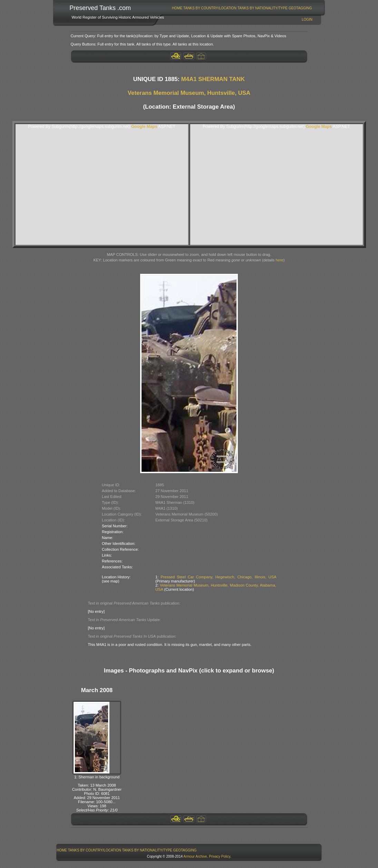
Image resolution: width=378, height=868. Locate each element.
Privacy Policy (220, 856)
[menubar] (242, 8)
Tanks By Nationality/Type (263, 8)
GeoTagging (300, 8)
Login (307, 19)
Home (177, 8)
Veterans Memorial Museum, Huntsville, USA (189, 93)
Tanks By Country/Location (210, 8)
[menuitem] (177, 8)
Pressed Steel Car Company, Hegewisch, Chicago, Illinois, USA (218, 577)
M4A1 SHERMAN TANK (213, 79)
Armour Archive (195, 856)
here (279, 260)
